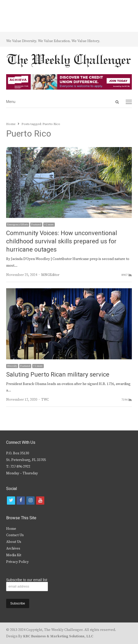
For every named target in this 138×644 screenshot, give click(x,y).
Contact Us (15, 535)
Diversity (12, 366)
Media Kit (14, 555)
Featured (36, 225)
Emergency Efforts (18, 225)
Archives (13, 549)
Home (11, 529)
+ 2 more (49, 225)
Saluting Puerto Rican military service (58, 375)
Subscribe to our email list (27, 580)
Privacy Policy (17, 562)
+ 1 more (38, 366)
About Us (14, 542)
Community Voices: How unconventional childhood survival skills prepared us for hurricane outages (62, 241)
